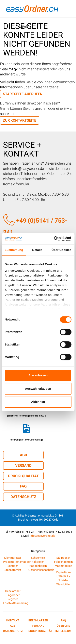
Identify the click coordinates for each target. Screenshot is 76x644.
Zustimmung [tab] (14, 250)
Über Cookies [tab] (61, 250)
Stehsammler (13, 570)
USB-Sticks (63, 576)
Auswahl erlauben (38, 389)
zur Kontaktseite (20, 120)
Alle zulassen (38, 375)
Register (13, 599)
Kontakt (13, 620)
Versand (23, 465)
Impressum (63, 631)
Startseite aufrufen (23, 94)
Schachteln (38, 558)
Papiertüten (63, 572)
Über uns (63, 626)
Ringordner (13, 595)
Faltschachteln (63, 562)
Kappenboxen (38, 566)
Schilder (63, 580)
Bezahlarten (38, 620)
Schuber (13, 566)
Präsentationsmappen (17, 562)
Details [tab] (37, 250)
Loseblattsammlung (16, 603)
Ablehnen (38, 402)
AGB (23, 455)
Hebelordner (13, 591)
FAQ (23, 486)
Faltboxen (38, 562)
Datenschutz (23, 497)
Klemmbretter (13, 558)
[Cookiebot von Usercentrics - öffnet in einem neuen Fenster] (54, 239)
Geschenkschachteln (41, 570)
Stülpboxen (63, 558)
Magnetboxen (63, 566)
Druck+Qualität (23, 476)
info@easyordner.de (42, 536)
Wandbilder (63, 584)
